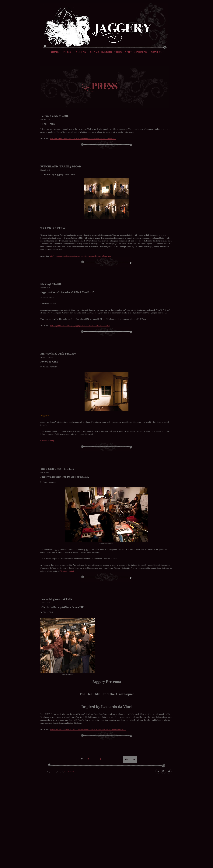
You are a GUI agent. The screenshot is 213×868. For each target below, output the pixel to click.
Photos (142, 52)
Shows (95, 52)
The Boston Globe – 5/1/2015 (57, 469)
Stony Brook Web (69, 772)
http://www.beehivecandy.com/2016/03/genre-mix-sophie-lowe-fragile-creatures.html (83, 138)
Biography (124, 52)
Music (68, 52)
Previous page (126, 763)
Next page (134, 763)
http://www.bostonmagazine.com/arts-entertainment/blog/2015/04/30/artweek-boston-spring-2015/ (88, 729)
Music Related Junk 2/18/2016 (58, 354)
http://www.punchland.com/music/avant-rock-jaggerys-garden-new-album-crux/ (80, 256)
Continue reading (47, 441)
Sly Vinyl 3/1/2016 (51, 284)
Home (55, 52)
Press (108, 52)
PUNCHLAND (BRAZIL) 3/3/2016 (61, 166)
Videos (81, 52)
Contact (158, 52)
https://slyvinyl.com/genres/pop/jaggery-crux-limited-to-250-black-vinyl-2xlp (80, 325)
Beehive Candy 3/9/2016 (54, 116)
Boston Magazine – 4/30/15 (56, 599)
